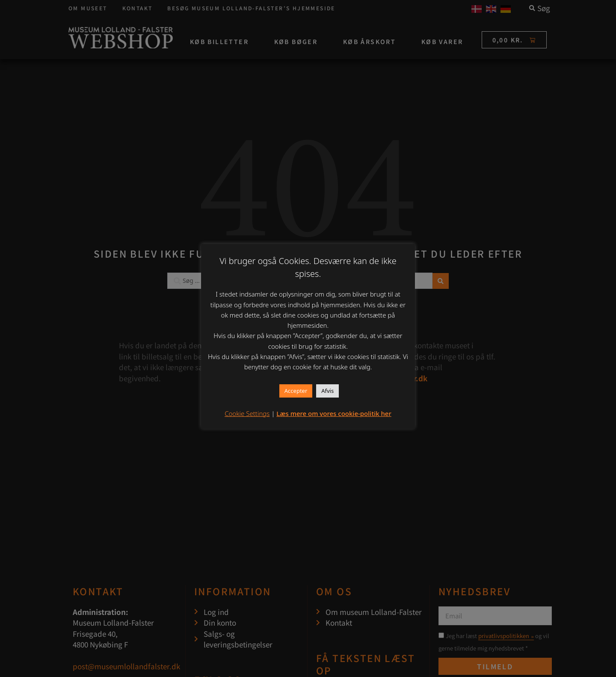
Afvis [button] (327, 391)
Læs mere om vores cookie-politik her (334, 413)
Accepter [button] (296, 391)
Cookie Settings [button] (247, 413)
